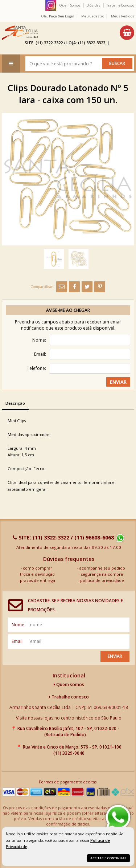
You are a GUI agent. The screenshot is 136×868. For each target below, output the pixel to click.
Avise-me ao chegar (68, 310)
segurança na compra (102, 574)
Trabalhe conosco (69, 697)
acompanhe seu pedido (102, 568)
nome (18, 625)
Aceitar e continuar (108, 858)
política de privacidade (102, 580)
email (17, 641)
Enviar (115, 656)
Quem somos (69, 684)
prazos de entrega (38, 580)
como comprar (38, 568)
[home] (20, 33)
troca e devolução (37, 574)
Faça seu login (62, 16)
